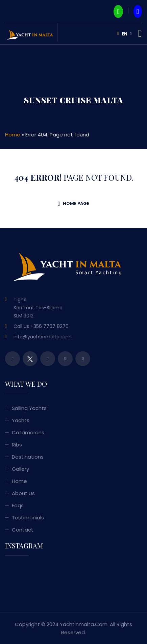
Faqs (18, 505)
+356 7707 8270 (50, 326)
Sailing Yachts (29, 408)
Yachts (21, 420)
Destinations (28, 457)
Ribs (17, 445)
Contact (23, 530)
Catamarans (28, 432)
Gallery (20, 469)
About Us (23, 493)
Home (13, 135)
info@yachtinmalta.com (43, 337)
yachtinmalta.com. (84, 624)
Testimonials (28, 518)
